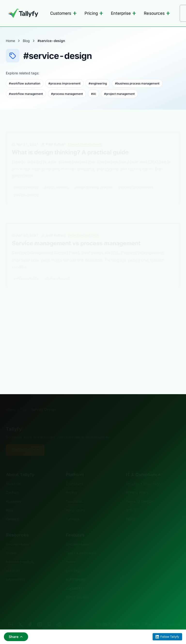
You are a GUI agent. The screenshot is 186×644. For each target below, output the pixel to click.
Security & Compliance (144, 476)
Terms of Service (139, 494)
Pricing (94, 13)
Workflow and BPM (83, 228)
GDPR (131, 512)
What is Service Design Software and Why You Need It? (89, 319)
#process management (67, 94)
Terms (134, 617)
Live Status (75, 563)
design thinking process (94, 180)
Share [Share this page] (16, 637)
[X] (20, 617)
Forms (71, 554)
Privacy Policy (137, 485)
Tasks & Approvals (81, 546)
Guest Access (77, 590)
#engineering (98, 83)
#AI (93, 94)
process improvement (136, 180)
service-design (26, 188)
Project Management (85, 137)
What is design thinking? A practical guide (70, 145)
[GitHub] (49, 617)
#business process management (137, 83)
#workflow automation (25, 83)
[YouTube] (40, 617)
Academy (14, 494)
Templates (74, 494)
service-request (57, 271)
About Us (13, 476)
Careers (12, 512)
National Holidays (20, 554)
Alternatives (15, 572)
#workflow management (26, 94)
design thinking (56, 180)
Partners (73, 512)
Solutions (13, 563)
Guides (11, 546)
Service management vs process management (76, 236)
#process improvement (64, 83)
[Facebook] (30, 617)
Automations (76, 572)
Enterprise (124, 13)
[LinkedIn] (11, 617)
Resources (157, 13)
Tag (23, 402)
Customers (63, 13)
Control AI (74, 581)
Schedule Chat (25, 443)
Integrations (75, 503)
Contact (12, 485)
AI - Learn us (171, 617)
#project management (119, 94)
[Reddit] (59, 617)
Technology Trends (80, 311)
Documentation (18, 537)
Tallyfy (14, 422)
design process (26, 180)
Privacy (150, 617)
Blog (26, 41)
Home (10, 41)
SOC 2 (131, 503)
